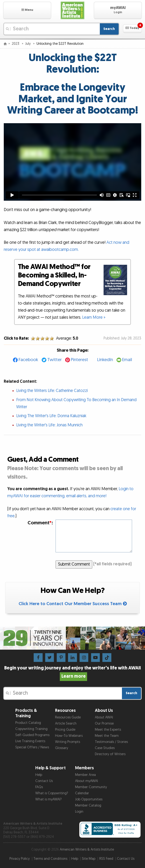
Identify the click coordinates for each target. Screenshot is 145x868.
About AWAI (104, 717)
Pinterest (79, 360)
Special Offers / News (32, 747)
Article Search (66, 723)
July (28, 44)
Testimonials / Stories (111, 742)
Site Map (89, 859)
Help (39, 775)
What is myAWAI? (48, 799)
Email (127, 360)
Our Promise (104, 723)
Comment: (40, 523)
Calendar (82, 793)
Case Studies (105, 748)
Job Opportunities (89, 799)
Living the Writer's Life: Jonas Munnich (49, 425)
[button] (27, 10)
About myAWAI (87, 781)
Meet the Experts (108, 730)
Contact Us (44, 781)
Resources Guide (68, 717)
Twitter (54, 360)
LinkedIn (105, 360)
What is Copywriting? (52, 793)
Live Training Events (30, 741)
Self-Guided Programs (32, 735)
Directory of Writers (110, 754)
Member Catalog (88, 805)
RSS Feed (106, 859)
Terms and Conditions (50, 859)
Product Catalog (28, 723)
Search (109, 29)
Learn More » (94, 317)
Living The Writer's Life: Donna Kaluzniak (51, 416)
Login (79, 812)
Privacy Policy (20, 859)
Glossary (62, 748)
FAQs (39, 787)
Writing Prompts (68, 742)
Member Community (91, 787)
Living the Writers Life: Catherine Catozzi (52, 391)
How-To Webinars (69, 736)
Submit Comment (74, 564)
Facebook (28, 360)
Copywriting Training (31, 729)
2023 (16, 44)
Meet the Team (107, 736)
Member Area (85, 775)
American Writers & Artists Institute (87, 850)
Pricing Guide (65, 730)
